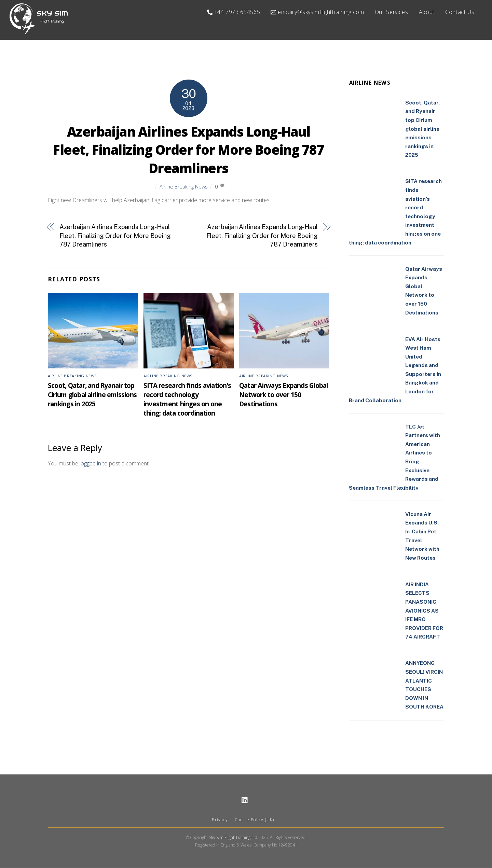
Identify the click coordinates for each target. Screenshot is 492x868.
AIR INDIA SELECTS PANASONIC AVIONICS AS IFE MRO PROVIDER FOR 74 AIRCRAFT (424, 611)
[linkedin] (245, 800)
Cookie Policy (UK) (255, 820)
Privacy (220, 820)
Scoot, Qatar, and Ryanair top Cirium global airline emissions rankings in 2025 (92, 395)
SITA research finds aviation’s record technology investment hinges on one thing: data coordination (187, 400)
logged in (90, 464)
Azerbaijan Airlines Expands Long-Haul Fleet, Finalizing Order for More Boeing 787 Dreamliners (188, 150)
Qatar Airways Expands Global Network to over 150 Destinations (284, 395)
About (427, 12)
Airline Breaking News (184, 187)
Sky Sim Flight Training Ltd (233, 838)
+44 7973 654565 (234, 12)
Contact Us (460, 12)
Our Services (392, 12)
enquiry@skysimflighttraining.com (317, 12)
